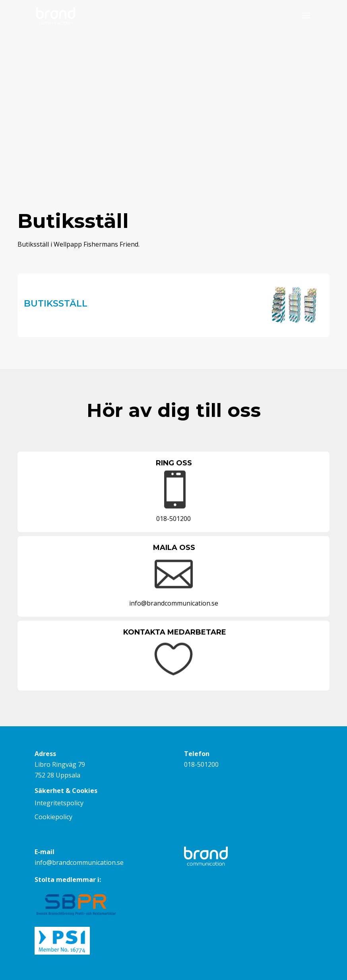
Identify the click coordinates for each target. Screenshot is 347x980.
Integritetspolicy (59, 803)
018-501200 (201, 764)
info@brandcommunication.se (79, 862)
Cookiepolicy (53, 817)
